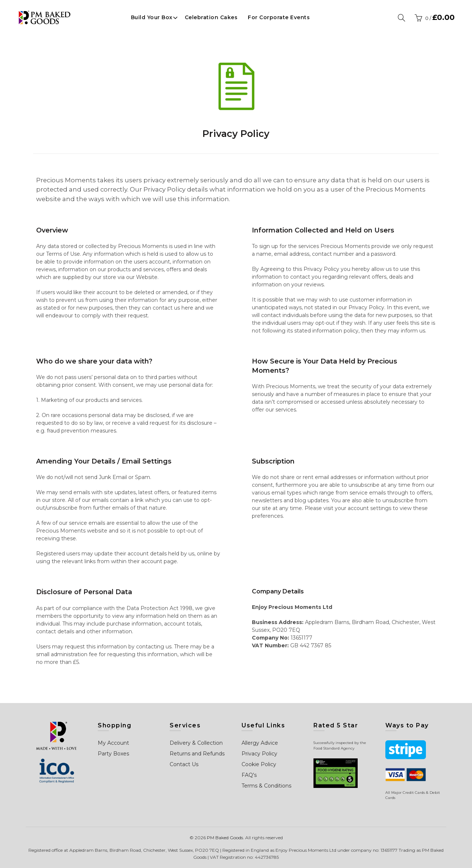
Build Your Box (152, 17)
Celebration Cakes (211, 17)
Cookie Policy (259, 764)
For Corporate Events (279, 17)
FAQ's (249, 775)
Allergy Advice (260, 743)
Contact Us (184, 764)
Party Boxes (113, 754)
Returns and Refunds (197, 754)
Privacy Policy (259, 754)
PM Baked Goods (225, 838)
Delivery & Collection (196, 743)
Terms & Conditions (266, 786)
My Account (113, 743)
